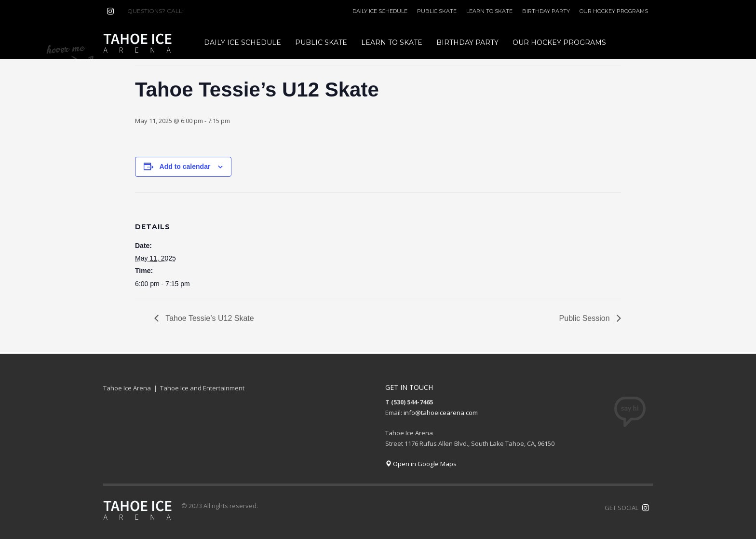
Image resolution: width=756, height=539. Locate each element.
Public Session (586, 318)
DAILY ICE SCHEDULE (380, 11)
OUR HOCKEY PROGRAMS (614, 11)
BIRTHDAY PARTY (546, 11)
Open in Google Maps (421, 464)
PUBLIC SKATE (437, 11)
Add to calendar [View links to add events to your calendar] (185, 166)
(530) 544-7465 (209, 11)
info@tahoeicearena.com (441, 413)
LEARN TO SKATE (489, 11)
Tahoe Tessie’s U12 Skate (209, 318)
